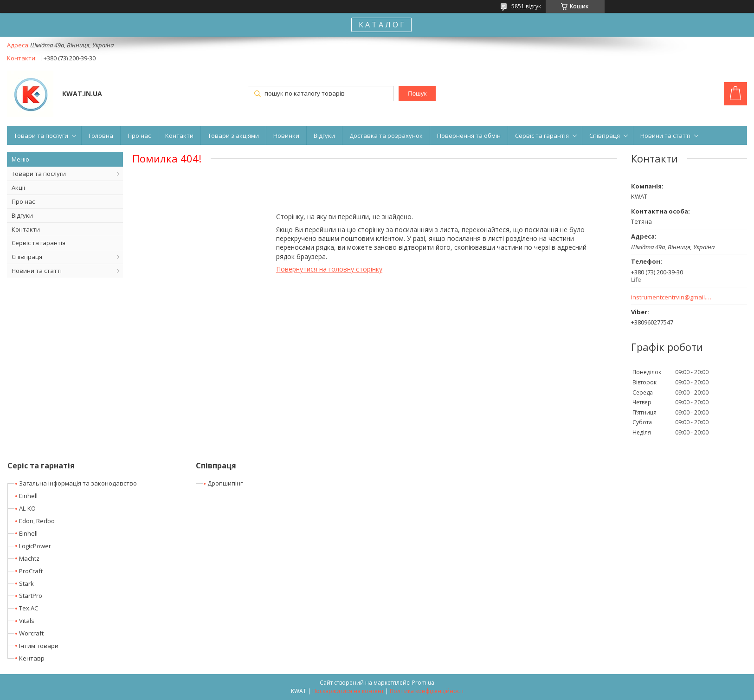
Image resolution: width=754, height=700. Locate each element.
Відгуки (324, 136)
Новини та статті (665, 136)
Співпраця (605, 136)
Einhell (28, 496)
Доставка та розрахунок (386, 136)
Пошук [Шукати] (417, 94)
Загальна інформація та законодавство (78, 483)
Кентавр (32, 658)
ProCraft (31, 571)
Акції (18, 188)
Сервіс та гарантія (542, 136)
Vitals (27, 621)
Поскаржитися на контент (348, 691)
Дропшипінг (225, 483)
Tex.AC (29, 608)
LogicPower (35, 546)
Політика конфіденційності (427, 691)
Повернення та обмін (469, 136)
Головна (101, 136)
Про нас (139, 136)
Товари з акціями (233, 136)
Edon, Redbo (37, 521)
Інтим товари (39, 646)
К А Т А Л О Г (381, 25)
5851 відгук (526, 6)
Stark (26, 583)
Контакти (179, 136)
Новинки (286, 136)
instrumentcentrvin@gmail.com (672, 297)
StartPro (31, 596)
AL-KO (27, 508)
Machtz (29, 558)
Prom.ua (423, 683)
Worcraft (31, 633)
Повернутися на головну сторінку (329, 269)
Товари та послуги (41, 136)
